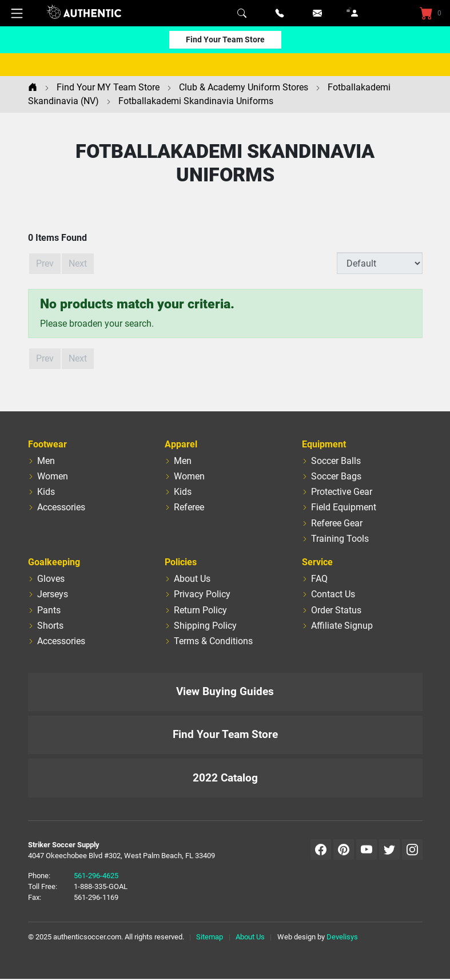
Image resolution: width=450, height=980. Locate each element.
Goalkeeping (54, 562)
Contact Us (333, 594)
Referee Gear (337, 523)
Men (46, 461)
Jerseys (53, 594)
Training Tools (340, 539)
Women (53, 476)
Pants (49, 610)
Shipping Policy (205, 626)
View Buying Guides (225, 691)
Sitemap (210, 937)
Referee (189, 507)
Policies (181, 562)
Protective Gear (342, 492)
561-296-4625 (96, 876)
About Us (192, 579)
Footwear (47, 444)
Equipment (324, 444)
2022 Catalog (225, 778)
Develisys (342, 937)
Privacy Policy (202, 594)
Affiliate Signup (342, 626)
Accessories (61, 507)
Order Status (336, 610)
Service (317, 562)
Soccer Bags (336, 476)
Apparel (181, 444)
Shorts (50, 626)
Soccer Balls (336, 461)
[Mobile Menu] (17, 13)
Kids (46, 492)
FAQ (319, 579)
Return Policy (200, 610)
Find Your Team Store (225, 39)
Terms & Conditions (213, 641)
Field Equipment (344, 507)
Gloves (51, 579)
